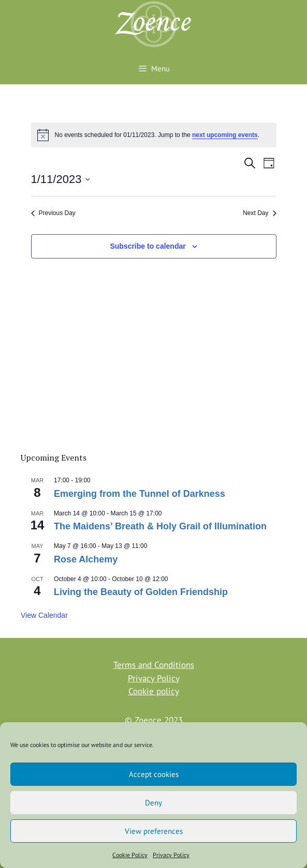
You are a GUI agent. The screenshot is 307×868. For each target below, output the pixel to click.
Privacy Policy (171, 855)
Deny (153, 803)
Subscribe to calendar (148, 246)
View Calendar (44, 615)
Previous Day (53, 213)
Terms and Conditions (154, 665)
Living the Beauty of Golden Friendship (141, 592)
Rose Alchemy (86, 559)
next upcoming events (225, 135)
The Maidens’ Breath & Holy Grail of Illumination (160, 526)
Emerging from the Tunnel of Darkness (140, 494)
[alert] (154, 135)
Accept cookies (154, 774)
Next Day (259, 213)
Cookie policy (154, 691)
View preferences (154, 831)
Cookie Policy (130, 855)
